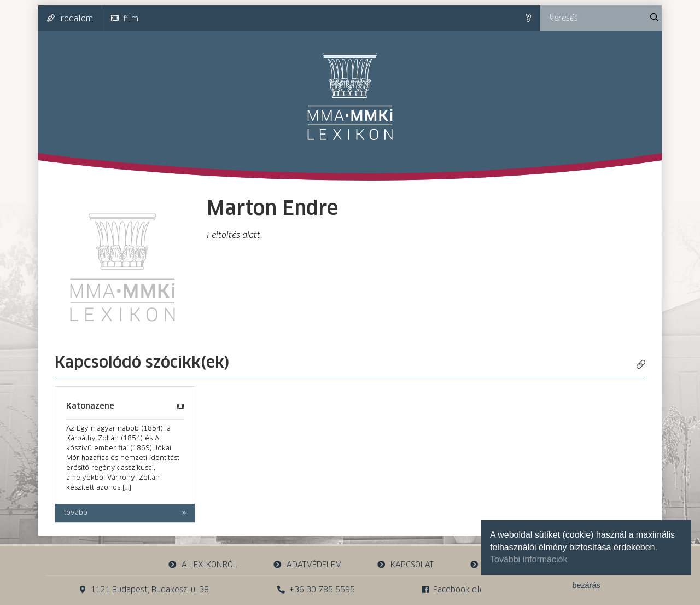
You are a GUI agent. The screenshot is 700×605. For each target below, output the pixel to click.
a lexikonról (203, 565)
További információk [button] (529, 559)
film (125, 19)
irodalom (70, 19)
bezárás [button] (586, 585)
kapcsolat (406, 565)
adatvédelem (307, 565)
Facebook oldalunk (463, 590)
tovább (76, 513)
